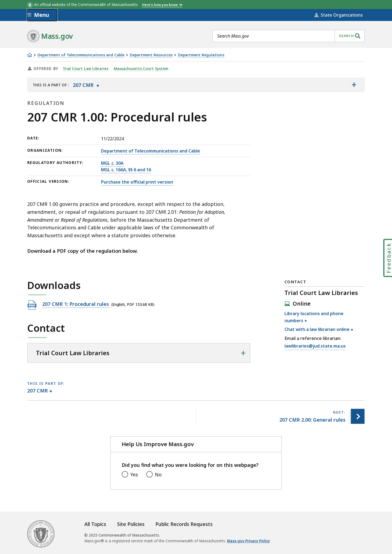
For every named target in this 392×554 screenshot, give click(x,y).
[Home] (30, 55)
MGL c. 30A (112, 163)
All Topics (95, 524)
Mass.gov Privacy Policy (248, 541)
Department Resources (151, 55)
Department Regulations (201, 55)
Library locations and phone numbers (314, 317)
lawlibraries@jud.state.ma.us (315, 346)
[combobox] (289, 36)
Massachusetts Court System (141, 69)
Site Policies (131, 524)
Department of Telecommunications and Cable (81, 55)
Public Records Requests (184, 524)
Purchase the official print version (137, 182)
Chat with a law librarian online (317, 329)
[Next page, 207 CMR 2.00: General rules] (358, 416)
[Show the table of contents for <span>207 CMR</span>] (354, 85)
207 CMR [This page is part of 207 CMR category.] (38, 391)
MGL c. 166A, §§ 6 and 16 (126, 170)
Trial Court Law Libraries (85, 69)
